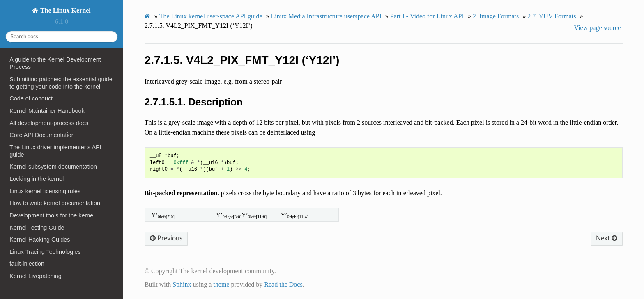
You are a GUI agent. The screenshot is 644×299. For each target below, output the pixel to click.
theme (221, 284)
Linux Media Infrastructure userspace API (326, 16)
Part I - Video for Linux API (427, 16)
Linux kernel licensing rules (45, 191)
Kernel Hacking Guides (40, 240)
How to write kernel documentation (55, 203)
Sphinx (182, 284)
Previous (166, 238)
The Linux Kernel (64, 10)
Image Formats (496, 16)
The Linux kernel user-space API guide (211, 16)
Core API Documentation (42, 135)
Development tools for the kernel (52, 215)
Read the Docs (283, 284)
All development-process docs (49, 123)
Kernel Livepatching (35, 276)
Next (607, 238)
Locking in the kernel (37, 179)
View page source (598, 28)
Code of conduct (31, 98)
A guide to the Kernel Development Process (55, 63)
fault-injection (27, 264)
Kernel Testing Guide (37, 228)
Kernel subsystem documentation (53, 167)
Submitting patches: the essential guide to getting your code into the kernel (61, 83)
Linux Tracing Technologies (45, 252)
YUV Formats (552, 16)
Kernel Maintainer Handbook (47, 111)
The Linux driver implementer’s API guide (55, 151)
